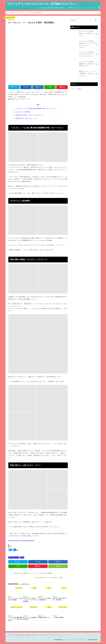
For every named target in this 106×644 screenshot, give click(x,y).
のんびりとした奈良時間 (22, 112)
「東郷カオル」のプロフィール (75, 8)
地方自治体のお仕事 (14, 557)
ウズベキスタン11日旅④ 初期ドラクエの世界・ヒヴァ (83, 34)
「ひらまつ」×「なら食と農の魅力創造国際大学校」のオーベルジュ (35, 109)
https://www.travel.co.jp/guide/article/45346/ (21, 540)
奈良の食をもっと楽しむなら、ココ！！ (26, 118)
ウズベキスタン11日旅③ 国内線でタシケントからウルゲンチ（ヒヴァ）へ (83, 43)
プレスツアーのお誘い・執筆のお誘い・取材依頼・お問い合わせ (51, 8)
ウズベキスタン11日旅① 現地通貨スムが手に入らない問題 (83, 62)
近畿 (23, 557)
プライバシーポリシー (90, 8)
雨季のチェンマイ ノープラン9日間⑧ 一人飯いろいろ (83, 72)
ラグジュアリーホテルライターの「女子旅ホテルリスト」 (43, 4)
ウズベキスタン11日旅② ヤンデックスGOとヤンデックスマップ (83, 53)
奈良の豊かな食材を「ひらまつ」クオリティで (28, 115)
